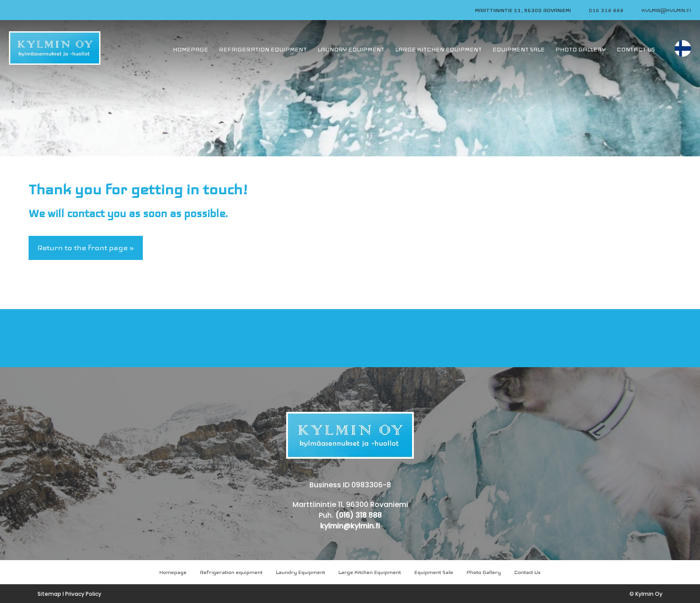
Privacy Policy (83, 594)
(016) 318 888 (358, 515)
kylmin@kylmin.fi (666, 10)
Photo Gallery (484, 572)
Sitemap (49, 594)
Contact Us (527, 572)
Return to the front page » (86, 248)
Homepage (173, 572)
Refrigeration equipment (231, 572)
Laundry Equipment (300, 572)
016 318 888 (606, 10)
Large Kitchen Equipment (370, 572)
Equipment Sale (434, 572)
